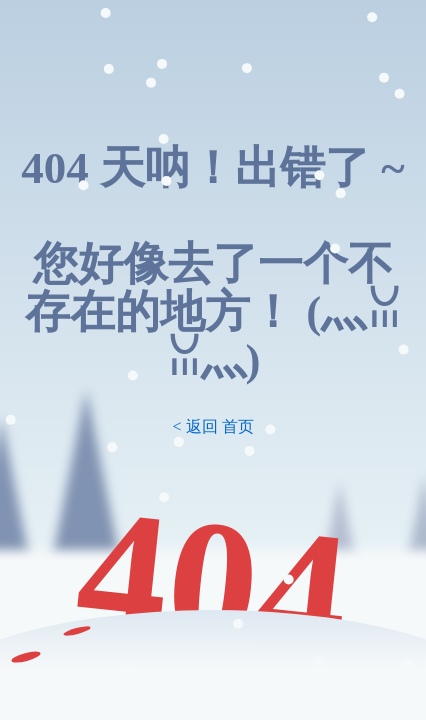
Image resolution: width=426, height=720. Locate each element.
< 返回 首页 (212, 426)
